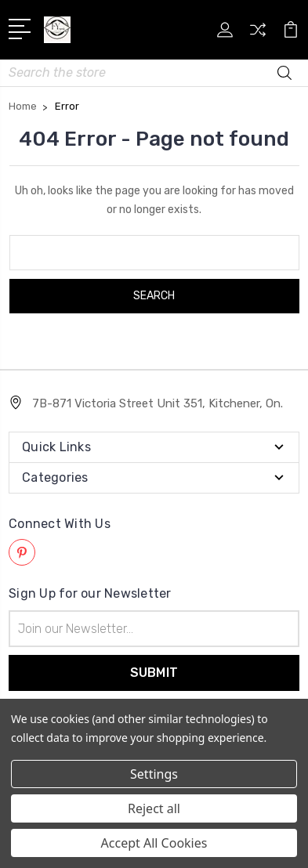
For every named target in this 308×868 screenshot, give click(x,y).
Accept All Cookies (154, 843)
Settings (154, 774)
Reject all (154, 808)
